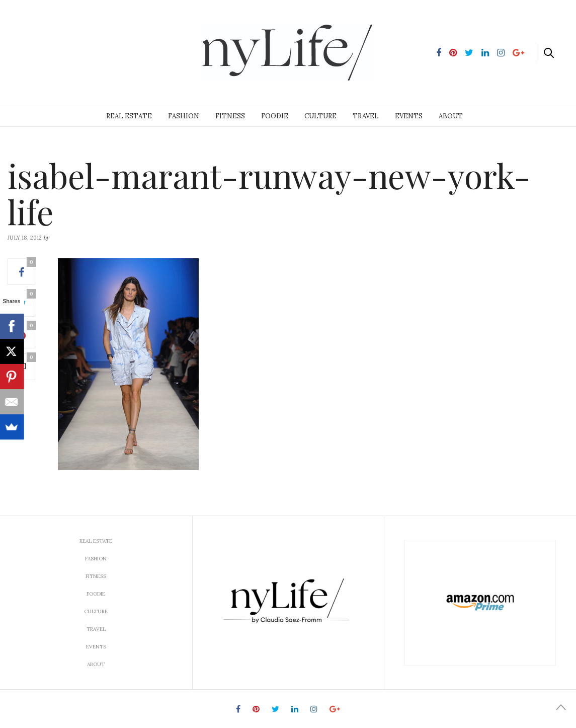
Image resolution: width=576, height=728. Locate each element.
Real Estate (129, 116)
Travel (366, 116)
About (451, 116)
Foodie (275, 116)
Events (409, 116)
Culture (320, 116)
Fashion (184, 116)
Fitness (230, 116)
